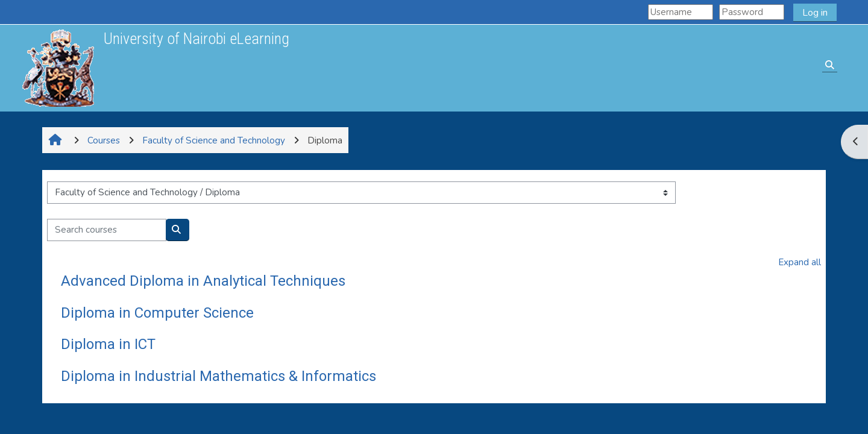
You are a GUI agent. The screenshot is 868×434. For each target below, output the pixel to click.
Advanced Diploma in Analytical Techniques (203, 281)
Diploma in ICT (108, 344)
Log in (815, 13)
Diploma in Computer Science (157, 313)
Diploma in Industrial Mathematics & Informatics (219, 376)
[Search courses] (107, 230)
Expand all (800, 262)
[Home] (58, 68)
